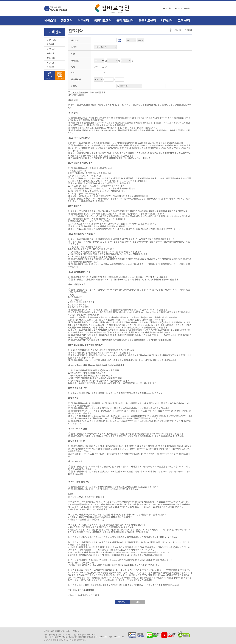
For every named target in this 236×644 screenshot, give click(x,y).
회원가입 (187, 8)
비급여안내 (51, 63)
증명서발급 (51, 58)
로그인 (177, 8)
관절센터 (67, 20)
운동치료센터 (147, 20)
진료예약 (50, 67)
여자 (98, 67)
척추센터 (83, 20)
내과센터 (167, 20)
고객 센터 (184, 20)
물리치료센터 (125, 20)
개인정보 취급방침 (51, 631)
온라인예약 (167, 8)
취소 (138, 602)
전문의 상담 (51, 40)
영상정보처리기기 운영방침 (69, 631)
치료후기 (50, 44)
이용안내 (50, 53)
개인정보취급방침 (78, 92)
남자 (106, 67)
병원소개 (50, 20)
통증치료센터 (103, 20)
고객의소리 (51, 49)
